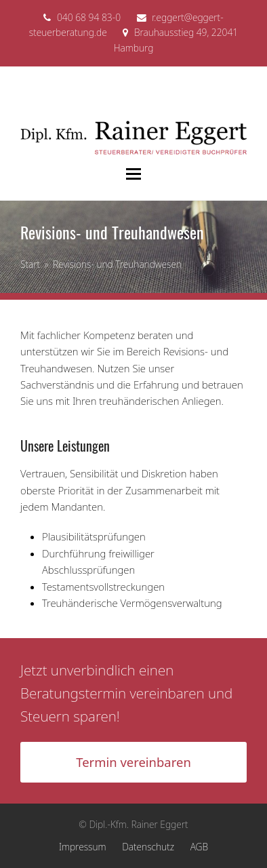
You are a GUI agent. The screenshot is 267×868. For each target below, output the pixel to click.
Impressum (83, 847)
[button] (133, 174)
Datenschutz (148, 847)
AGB (199, 847)
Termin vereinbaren (133, 762)
